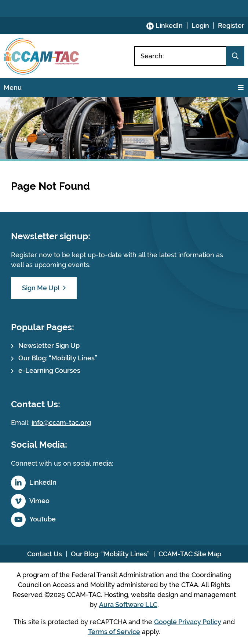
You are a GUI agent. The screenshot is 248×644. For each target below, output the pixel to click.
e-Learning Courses (49, 370)
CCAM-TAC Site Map (190, 554)
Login (200, 26)
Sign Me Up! (41, 288)
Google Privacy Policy (188, 622)
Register (231, 26)
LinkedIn (169, 26)
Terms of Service (114, 632)
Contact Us (45, 554)
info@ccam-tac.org (61, 423)
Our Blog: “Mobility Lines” (58, 358)
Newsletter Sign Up (49, 345)
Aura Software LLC (128, 605)
